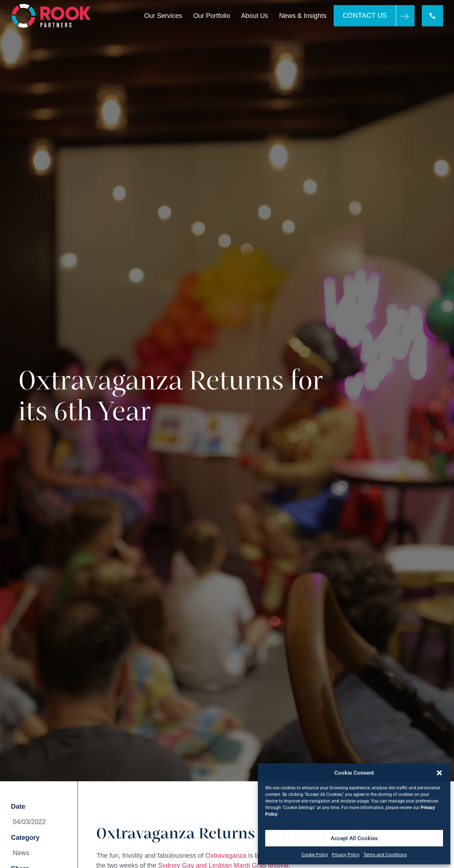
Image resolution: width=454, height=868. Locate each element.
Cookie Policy (315, 855)
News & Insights (303, 16)
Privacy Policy (346, 855)
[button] (439, 773)
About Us (255, 16)
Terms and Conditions (385, 855)
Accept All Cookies (354, 838)
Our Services (163, 16)
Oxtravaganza (226, 856)
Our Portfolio (212, 16)
